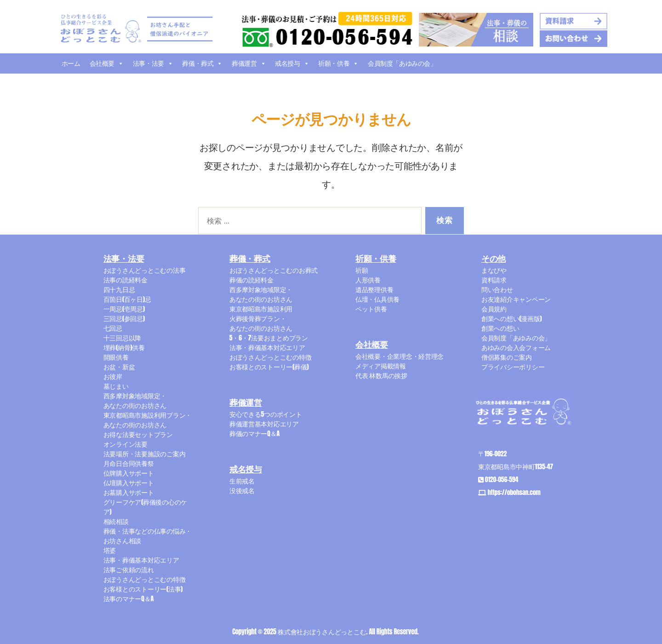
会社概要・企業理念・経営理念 (399, 356)
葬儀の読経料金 (251, 280)
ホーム (71, 63)
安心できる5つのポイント (266, 414)
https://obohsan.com (514, 492)
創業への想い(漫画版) (511, 319)
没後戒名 (242, 491)
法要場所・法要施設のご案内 (145, 454)
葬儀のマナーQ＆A (254, 434)
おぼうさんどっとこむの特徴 (145, 579)
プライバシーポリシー (513, 367)
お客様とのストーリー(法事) (143, 589)
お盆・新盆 (119, 367)
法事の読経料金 (126, 280)
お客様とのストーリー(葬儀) (269, 367)
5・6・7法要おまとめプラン (269, 338)
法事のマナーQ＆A (128, 599)
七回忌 (113, 328)
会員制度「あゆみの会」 (402, 63)
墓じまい (116, 386)
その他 (494, 259)
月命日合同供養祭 (129, 463)
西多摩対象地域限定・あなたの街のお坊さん (135, 401)
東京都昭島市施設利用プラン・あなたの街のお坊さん (148, 420)
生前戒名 (242, 481)
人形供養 (368, 280)
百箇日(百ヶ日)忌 (127, 299)
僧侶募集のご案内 (507, 357)
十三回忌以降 (122, 338)
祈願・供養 (338, 63)
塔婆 (110, 550)
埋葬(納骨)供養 (124, 348)
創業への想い (500, 328)
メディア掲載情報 (381, 366)
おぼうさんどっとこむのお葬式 (274, 270)
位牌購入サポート (129, 473)
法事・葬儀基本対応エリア (141, 560)
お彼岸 (113, 377)
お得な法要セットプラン (138, 434)
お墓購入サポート (129, 492)
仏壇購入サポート (129, 483)
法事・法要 (153, 63)
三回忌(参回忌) (124, 319)
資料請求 (494, 280)
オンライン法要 (126, 444)
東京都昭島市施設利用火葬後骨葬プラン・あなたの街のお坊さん (261, 319)
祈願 (362, 270)
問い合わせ (497, 290)
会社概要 (107, 63)
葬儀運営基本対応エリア (264, 424)
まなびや (494, 270)
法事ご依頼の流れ (129, 570)
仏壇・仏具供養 (377, 299)
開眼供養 (116, 357)
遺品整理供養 (374, 290)
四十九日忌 (119, 290)
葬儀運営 (249, 63)
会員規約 (494, 309)
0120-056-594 (502, 480)
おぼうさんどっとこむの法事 (145, 270)
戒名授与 (292, 63)
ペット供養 (371, 309)
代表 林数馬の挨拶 (381, 376)
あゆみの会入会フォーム (516, 348)
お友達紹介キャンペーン (516, 299)
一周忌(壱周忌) (124, 309)
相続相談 (116, 521)
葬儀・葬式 (202, 63)
